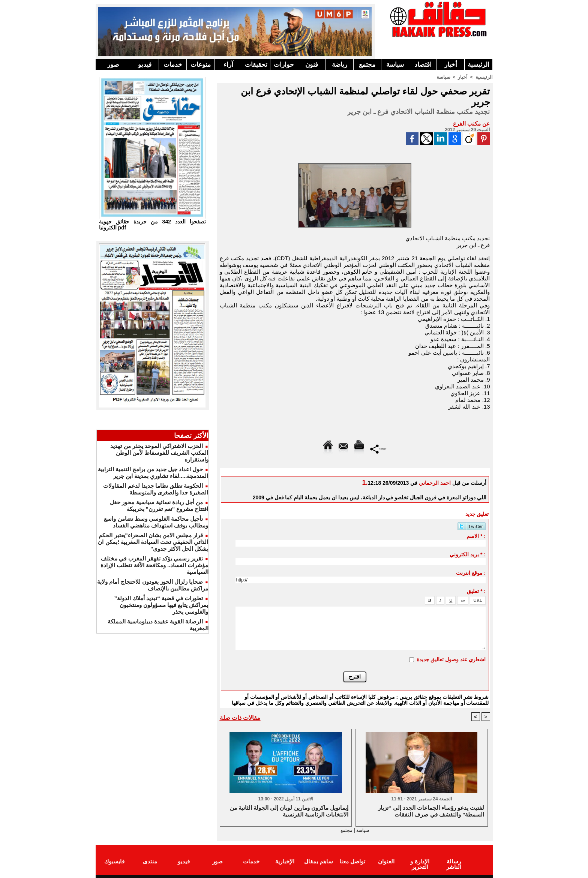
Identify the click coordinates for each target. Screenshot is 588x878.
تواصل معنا (352, 861)
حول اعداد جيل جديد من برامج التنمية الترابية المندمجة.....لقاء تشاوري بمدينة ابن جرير (153, 473)
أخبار (451, 65)
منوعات (201, 65)
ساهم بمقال (319, 861)
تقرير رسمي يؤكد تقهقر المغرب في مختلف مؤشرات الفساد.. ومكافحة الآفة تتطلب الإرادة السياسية (154, 565)
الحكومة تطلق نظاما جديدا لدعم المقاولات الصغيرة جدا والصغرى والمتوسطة (156, 489)
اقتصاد (423, 65)
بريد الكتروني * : (468, 554)
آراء (228, 65)
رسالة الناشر (453, 861)
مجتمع (367, 65)
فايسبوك (114, 861)
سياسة (395, 65)
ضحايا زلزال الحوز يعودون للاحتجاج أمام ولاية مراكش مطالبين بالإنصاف (153, 585)
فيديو (145, 65)
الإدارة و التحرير (420, 863)
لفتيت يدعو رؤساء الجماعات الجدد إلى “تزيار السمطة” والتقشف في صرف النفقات (431, 811)
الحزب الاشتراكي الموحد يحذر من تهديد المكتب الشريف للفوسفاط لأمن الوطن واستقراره (159, 453)
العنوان (386, 861)
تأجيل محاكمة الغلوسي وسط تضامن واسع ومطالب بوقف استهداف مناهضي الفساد (156, 522)
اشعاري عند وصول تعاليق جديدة (451, 659)
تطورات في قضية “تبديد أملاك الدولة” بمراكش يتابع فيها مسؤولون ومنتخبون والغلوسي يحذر (161, 605)
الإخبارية (285, 861)
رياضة (340, 65)
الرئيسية (478, 65)
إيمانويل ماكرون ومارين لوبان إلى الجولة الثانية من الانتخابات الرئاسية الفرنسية (289, 811)
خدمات (173, 65)
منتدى (150, 861)
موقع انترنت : (471, 572)
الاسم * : (476, 536)
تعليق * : (476, 591)
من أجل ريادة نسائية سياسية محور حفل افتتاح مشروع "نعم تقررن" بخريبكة (159, 506)
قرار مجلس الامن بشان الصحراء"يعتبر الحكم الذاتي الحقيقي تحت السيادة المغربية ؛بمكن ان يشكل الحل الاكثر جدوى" (153, 542)
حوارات (284, 65)
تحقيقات (256, 65)
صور (113, 65)
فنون (312, 65)
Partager (378, 448)
